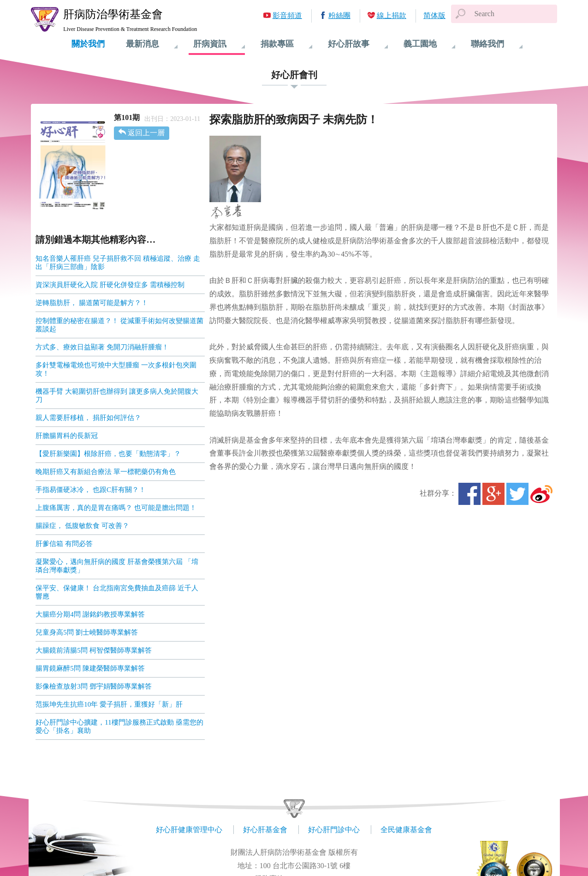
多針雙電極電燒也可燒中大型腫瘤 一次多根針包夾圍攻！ (116, 369)
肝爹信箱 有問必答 (64, 544)
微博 (541, 494)
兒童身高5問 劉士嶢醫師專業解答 (86, 632)
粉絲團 (339, 15)
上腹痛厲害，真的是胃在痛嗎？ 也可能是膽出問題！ (116, 508)
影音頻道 (287, 15)
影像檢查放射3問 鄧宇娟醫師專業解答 (93, 686)
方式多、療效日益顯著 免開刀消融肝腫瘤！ (102, 347)
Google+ (493, 494)
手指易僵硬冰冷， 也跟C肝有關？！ (91, 490)
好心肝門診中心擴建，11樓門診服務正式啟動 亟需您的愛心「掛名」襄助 (119, 726)
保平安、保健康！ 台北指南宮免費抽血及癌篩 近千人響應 (117, 592)
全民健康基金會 (406, 830)
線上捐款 (392, 15)
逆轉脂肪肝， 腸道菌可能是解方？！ (92, 303)
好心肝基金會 (265, 830)
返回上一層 (146, 133)
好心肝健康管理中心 (189, 830)
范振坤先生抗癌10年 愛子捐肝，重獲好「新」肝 (109, 704)
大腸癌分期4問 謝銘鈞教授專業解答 (90, 614)
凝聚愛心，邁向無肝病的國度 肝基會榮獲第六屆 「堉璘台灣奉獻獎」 (117, 566)
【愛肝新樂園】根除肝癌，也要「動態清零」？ (108, 454)
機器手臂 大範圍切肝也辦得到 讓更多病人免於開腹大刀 (117, 396)
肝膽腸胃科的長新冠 (67, 436)
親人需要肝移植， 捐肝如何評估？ (88, 418)
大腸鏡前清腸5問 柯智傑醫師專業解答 (93, 650)
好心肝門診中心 (334, 830)
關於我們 (88, 44)
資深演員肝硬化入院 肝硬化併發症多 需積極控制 (110, 285)
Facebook (469, 494)
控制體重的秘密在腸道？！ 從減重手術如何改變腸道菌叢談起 (119, 325)
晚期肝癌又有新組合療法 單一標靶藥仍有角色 (106, 472)
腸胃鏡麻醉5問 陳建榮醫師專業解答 (90, 668)
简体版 (434, 15)
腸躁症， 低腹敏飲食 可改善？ (82, 526)
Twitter (517, 494)
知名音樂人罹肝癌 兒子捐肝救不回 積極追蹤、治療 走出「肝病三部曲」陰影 (118, 263)
